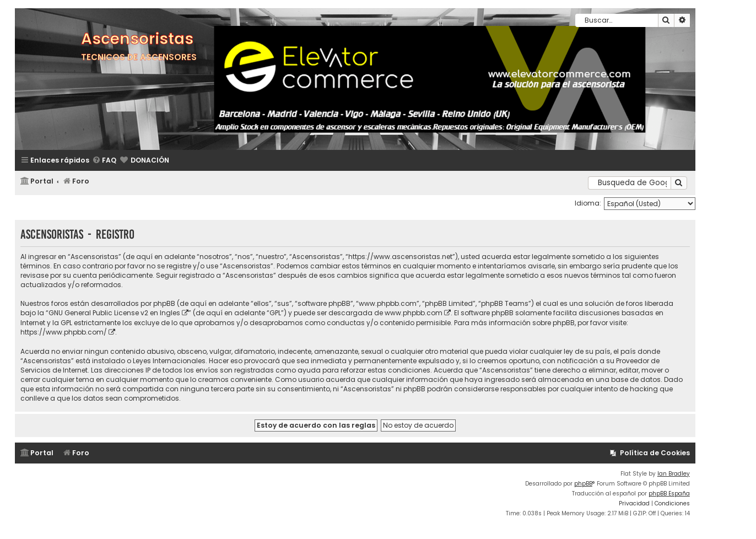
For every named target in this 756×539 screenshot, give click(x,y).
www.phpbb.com (414, 313)
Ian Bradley (674, 474)
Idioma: (588, 203)
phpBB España (669, 494)
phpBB (583, 484)
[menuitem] (104, 161)
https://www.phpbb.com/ (64, 332)
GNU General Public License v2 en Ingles (114, 313)
